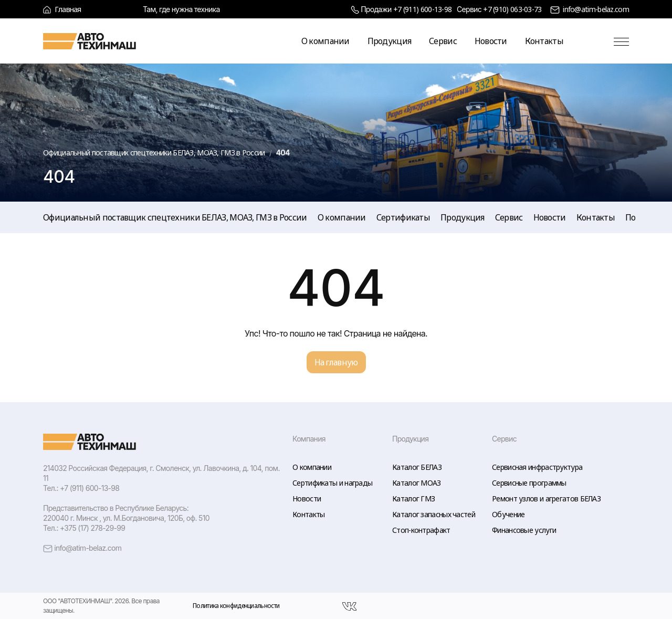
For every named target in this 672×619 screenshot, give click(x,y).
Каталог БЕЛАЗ (417, 467)
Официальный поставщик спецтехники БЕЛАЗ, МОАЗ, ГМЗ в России (175, 217)
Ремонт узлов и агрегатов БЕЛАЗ (546, 499)
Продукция (390, 41)
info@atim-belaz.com (596, 9)
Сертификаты (403, 217)
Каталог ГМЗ (413, 499)
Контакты (544, 41)
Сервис (443, 41)
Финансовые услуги (524, 530)
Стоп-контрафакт (421, 530)
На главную (336, 362)
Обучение (508, 514)
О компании (325, 41)
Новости (491, 41)
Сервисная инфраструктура (537, 467)
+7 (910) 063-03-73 (512, 9)
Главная (62, 9)
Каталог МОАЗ (417, 483)
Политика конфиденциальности (236, 606)
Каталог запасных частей (434, 514)
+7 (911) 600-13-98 (422, 9)
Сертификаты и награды (332, 483)
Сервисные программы (529, 483)
